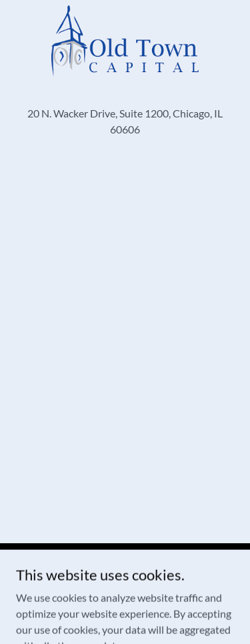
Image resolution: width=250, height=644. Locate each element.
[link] (125, 42)
